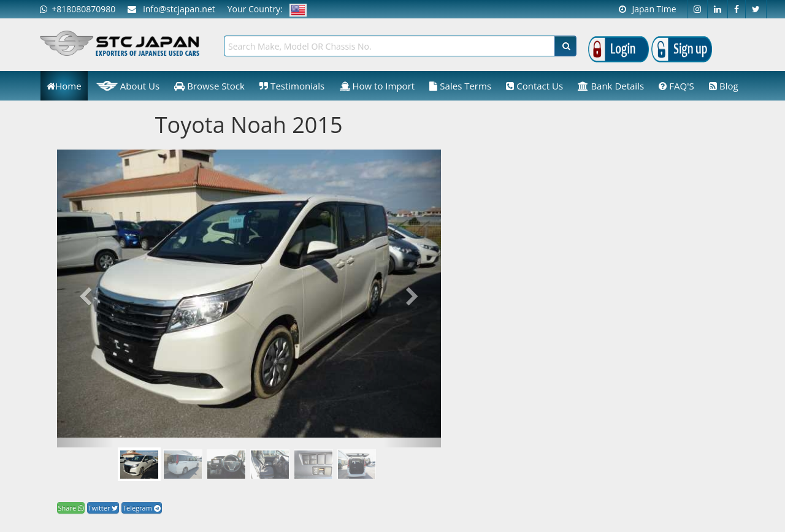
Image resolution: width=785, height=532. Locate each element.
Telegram (142, 508)
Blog (724, 86)
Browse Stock (209, 86)
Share (71, 508)
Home (64, 86)
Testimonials (292, 86)
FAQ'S (676, 86)
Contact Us (534, 86)
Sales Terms (460, 86)
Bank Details (611, 86)
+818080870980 (78, 9)
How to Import (377, 86)
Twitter (103, 508)
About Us (128, 86)
